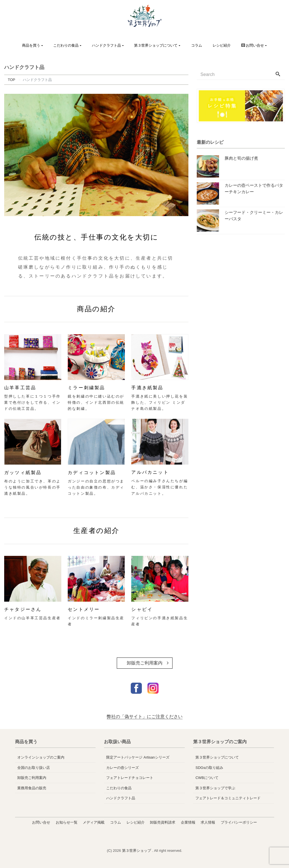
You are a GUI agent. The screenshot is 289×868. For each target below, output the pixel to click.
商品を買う (31, 45)
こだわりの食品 (66, 45)
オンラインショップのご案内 (41, 757)
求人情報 (208, 822)
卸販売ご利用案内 (145, 663)
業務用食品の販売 (32, 788)
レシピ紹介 (222, 45)
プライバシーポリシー (239, 822)
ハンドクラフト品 (106, 45)
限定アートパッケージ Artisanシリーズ (138, 757)
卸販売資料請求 (163, 822)
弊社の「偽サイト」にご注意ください (145, 717)
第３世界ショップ (137, 851)
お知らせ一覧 (67, 822)
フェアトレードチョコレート (130, 778)
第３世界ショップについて (156, 45)
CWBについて (207, 778)
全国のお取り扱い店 (34, 768)
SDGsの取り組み (209, 768)
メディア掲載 (94, 822)
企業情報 (188, 822)
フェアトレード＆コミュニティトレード (228, 798)
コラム (197, 45)
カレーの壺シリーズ (122, 768)
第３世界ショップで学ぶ (215, 788)
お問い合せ (41, 822)
